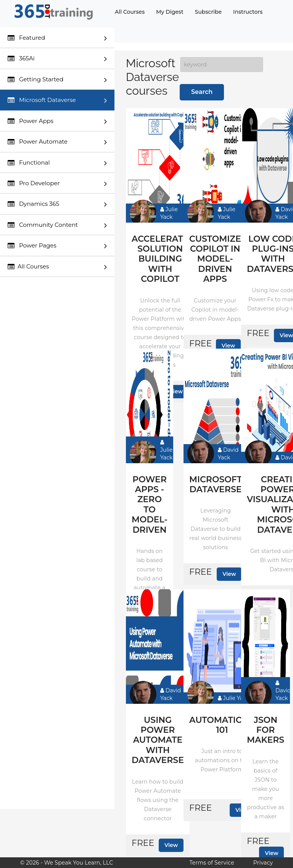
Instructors (248, 12)
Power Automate (57, 142)
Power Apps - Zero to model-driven (150, 505)
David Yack (228, 454)
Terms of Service (212, 863)
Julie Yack (169, 213)
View (229, 346)
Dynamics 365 (57, 204)
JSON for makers (266, 730)
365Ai (57, 59)
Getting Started (57, 80)
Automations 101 (222, 725)
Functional (57, 163)
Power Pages (57, 246)
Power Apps (57, 121)
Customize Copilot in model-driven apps (215, 259)
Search (202, 92)
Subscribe (208, 12)
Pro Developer (57, 183)
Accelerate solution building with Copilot (160, 259)
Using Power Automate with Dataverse (158, 740)
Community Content (57, 225)
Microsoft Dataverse (57, 100)
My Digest (170, 12)
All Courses (130, 12)
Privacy (263, 863)
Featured (57, 38)
